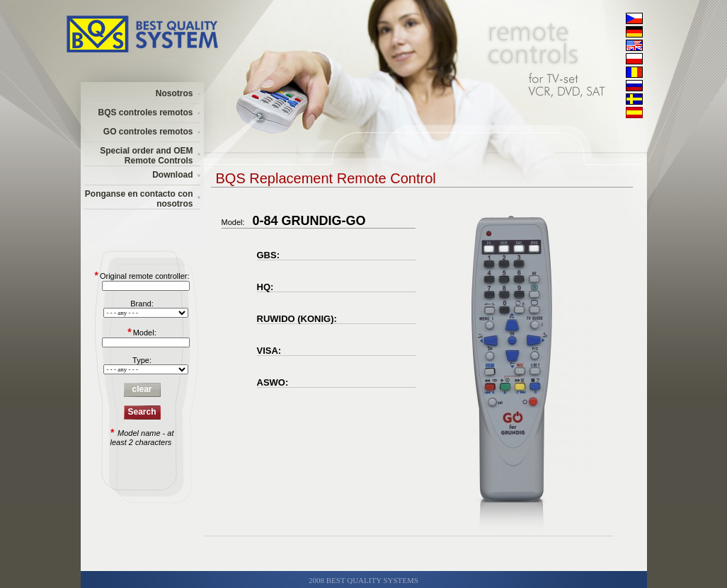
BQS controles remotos (145, 113)
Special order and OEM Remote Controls (146, 156)
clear (142, 389)
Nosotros (174, 93)
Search (142, 412)
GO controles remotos (148, 132)
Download (172, 175)
